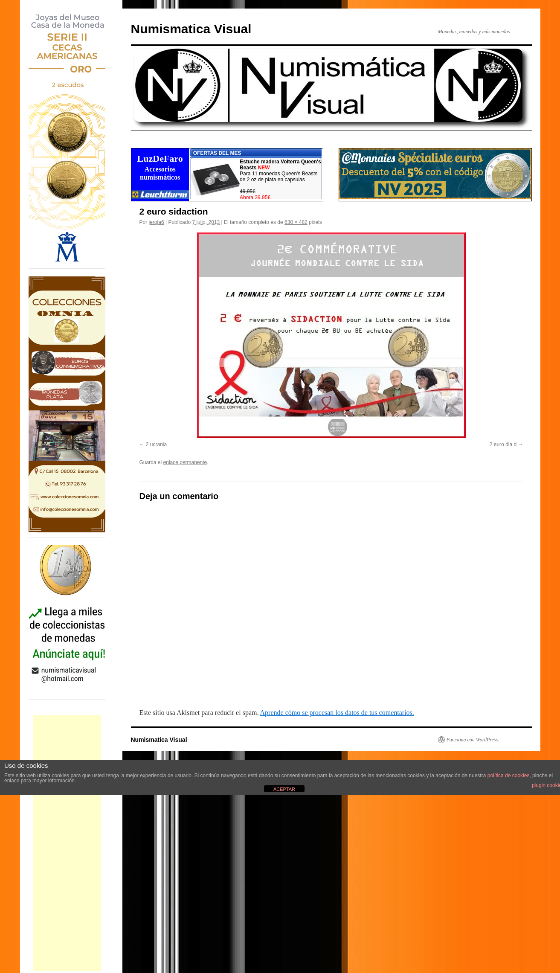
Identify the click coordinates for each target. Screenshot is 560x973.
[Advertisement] (67, 843)
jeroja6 (157, 222)
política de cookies (509, 775)
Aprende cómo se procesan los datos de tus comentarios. (337, 713)
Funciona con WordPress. (473, 740)
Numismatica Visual (191, 29)
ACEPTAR (284, 789)
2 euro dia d (503, 444)
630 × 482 (296, 222)
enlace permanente (185, 462)
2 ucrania (156, 444)
